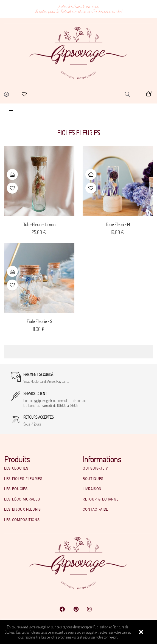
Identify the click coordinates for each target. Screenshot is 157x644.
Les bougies (16, 489)
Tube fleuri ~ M (118, 225)
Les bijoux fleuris (23, 510)
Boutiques (93, 479)
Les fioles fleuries (23, 479)
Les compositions (22, 520)
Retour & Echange (100, 499)
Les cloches (16, 468)
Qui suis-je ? (95, 468)
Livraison (92, 489)
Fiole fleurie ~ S (39, 321)
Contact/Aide (95, 510)
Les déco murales (22, 499)
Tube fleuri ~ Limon (39, 225)
